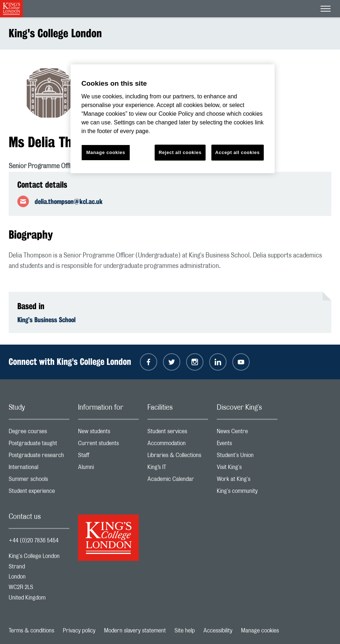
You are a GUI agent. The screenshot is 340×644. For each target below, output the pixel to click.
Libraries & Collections (178, 457)
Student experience (39, 493)
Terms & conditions (31, 631)
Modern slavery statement (135, 631)
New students (108, 433)
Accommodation (178, 445)
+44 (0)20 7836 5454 (34, 541)
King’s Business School (46, 320)
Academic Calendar (178, 481)
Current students (108, 445)
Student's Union (247, 457)
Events (247, 445)
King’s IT (178, 469)
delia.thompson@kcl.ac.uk (69, 201)
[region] (173, 119)
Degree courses (39, 433)
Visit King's (247, 469)
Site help (185, 631)
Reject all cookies (180, 152)
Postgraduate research (39, 457)
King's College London (55, 33)
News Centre (247, 433)
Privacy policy (79, 631)
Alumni (108, 469)
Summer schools (39, 481)
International (39, 469)
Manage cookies (260, 631)
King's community (247, 493)
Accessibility (218, 631)
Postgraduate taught (39, 445)
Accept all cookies (238, 152)
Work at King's (247, 481)
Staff (108, 457)
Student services (178, 433)
